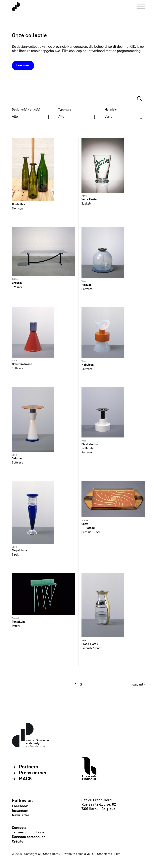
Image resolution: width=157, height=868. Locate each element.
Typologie (65, 110)
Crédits (18, 841)
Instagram (20, 811)
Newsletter (21, 815)
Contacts (19, 828)
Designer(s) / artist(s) (26, 110)
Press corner (33, 773)
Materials (111, 110)
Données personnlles (29, 837)
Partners (28, 767)
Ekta (117, 854)
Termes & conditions (28, 832)
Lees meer (23, 65)
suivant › (139, 684)
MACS (25, 779)
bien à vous (85, 854)
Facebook (20, 806)
